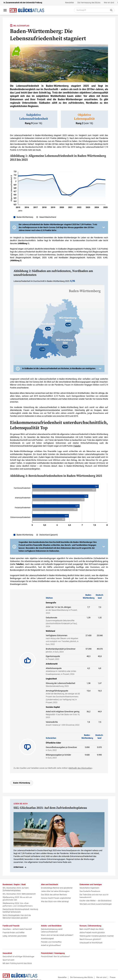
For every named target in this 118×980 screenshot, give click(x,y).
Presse (113, 977)
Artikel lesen (19, 867)
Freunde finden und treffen (14, 933)
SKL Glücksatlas (20, 26)
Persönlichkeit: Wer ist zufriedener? (55, 957)
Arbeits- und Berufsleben (51, 926)
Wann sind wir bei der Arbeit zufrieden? (57, 935)
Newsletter (70, 3)
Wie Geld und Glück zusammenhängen (96, 904)
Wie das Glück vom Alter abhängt (55, 901)
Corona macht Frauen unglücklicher (56, 898)
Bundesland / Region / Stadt (14, 885)
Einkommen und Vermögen (91, 885)
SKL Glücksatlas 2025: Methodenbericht (19, 894)
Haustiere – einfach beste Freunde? (17, 929)
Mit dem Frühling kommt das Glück (17, 963)
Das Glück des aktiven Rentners (54, 895)
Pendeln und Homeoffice (51, 942)
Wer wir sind (109, 3)
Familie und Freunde (11, 926)
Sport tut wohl (8, 960)
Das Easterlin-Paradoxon (90, 891)
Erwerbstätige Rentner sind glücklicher (57, 888)
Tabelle (77, 446)
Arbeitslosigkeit (47, 939)
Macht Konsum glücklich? (90, 939)
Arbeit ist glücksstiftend (51, 945)
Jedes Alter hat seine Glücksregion (55, 891)
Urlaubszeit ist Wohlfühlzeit (91, 943)
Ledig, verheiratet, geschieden (15, 936)
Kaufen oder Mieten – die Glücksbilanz (95, 901)
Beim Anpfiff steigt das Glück (92, 929)
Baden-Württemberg (22, 783)
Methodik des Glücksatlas (80, 768)
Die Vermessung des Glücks (89, 3)
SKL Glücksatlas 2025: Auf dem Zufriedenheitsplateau (50, 808)
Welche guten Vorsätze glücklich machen (97, 936)
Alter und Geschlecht (50, 885)
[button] (59, 228)
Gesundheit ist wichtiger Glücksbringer (18, 957)
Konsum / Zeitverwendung (90, 926)
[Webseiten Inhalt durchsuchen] (94, 10)
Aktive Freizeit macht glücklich (92, 933)
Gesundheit (7, 953)
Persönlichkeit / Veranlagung (53, 953)
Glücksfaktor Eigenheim (89, 888)
